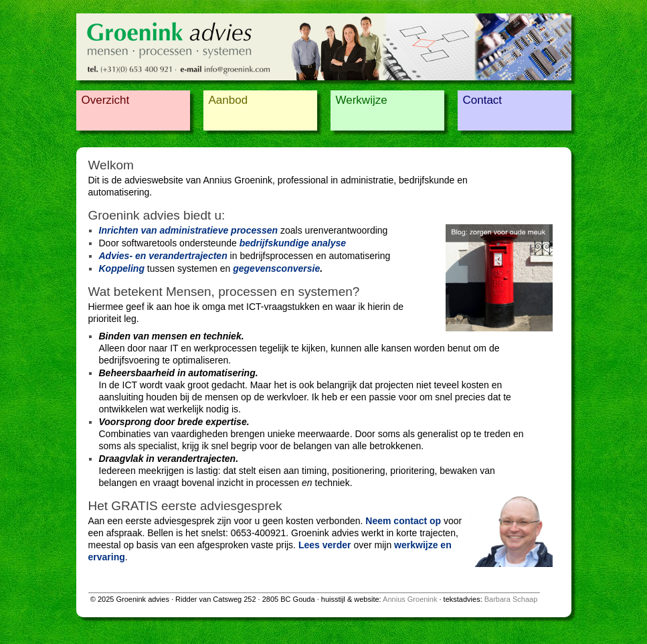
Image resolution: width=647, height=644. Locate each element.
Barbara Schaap (511, 599)
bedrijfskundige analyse (293, 243)
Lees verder (325, 545)
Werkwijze (362, 100)
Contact (483, 100)
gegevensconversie (276, 268)
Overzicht (106, 100)
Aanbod (228, 100)
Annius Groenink (410, 599)
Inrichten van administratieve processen (189, 230)
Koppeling (122, 268)
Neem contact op (403, 521)
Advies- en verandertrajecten (163, 256)
